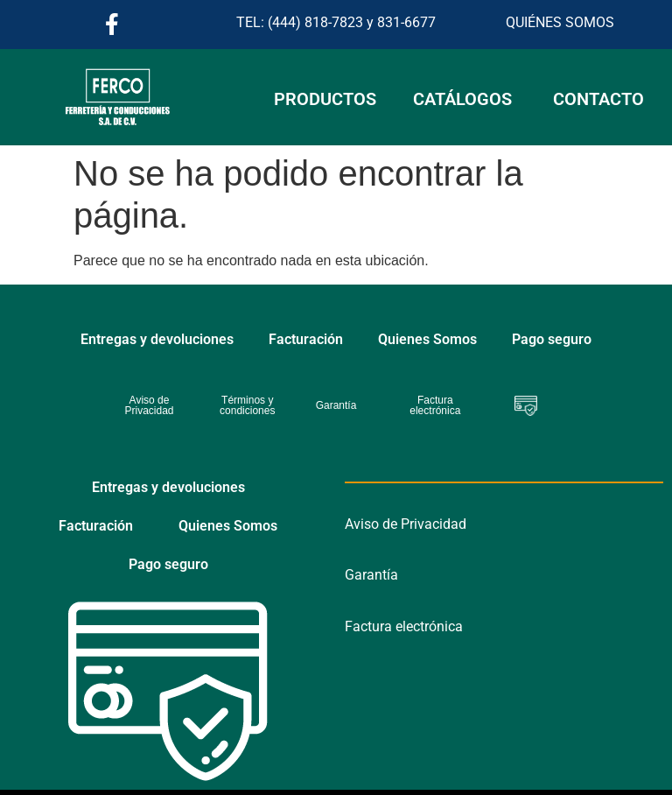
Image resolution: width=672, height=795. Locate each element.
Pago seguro (552, 339)
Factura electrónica (404, 626)
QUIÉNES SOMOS (560, 22)
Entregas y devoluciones (157, 339)
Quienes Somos (427, 339)
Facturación (306, 339)
